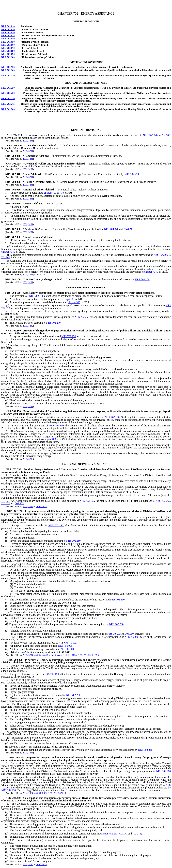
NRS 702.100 (8, 57)
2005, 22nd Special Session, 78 (51, 655)
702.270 (6, 503)
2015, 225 (41, 275)
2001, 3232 (28, 169)
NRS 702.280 (8, 109)
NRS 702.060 (8, 45)
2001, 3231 (28, 141)
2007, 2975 (41, 507)
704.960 (6, 257)
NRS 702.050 (8, 42)
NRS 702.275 (8, 104)
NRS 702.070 (8, 48)
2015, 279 (52, 793)
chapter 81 (69, 299)
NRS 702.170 (8, 76)
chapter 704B (8, 252)
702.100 (166, 135)
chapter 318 (74, 302)
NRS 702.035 (8, 36)
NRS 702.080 (8, 51)
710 (62, 193)
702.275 (19, 503)
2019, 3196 (93, 655)
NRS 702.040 (8, 39)
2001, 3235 (28, 753)
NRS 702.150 (8, 67)
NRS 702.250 (8, 88)
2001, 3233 (28, 459)
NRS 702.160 (8, 70)
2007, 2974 (28, 793)
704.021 (128, 229)
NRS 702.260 (8, 93)
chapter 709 (50, 193)
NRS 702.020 (8, 29)
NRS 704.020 (111, 229)
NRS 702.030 (8, 33)
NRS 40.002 (70, 643)
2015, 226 (82, 655)
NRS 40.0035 (65, 646)
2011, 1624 (71, 655)
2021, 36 (62, 793)
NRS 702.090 (8, 54)
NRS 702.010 (8, 26)
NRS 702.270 (8, 99)
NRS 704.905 (161, 255)
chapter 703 (50, 439)
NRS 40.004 (67, 649)
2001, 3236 (28, 864)
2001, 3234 (28, 655)
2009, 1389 (41, 793)
